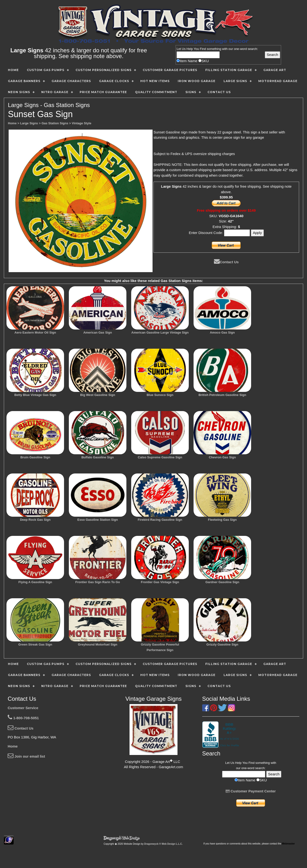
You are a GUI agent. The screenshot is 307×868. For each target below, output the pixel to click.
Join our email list (26, 756)
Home (13, 746)
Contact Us (226, 262)
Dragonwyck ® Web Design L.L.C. (163, 844)
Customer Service (23, 708)
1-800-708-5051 (23, 718)
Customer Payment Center (251, 791)
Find (203, 49)
